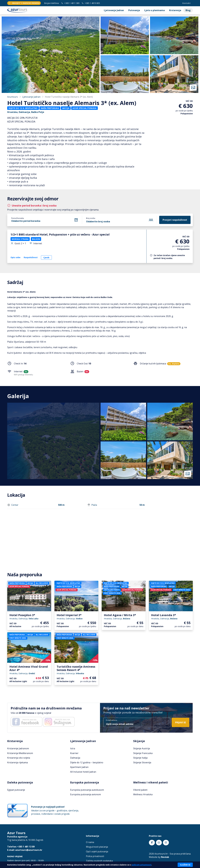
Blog (188, 10)
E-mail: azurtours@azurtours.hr (25, 850)
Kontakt (186, 3)
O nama (90, 842)
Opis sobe (15, 257)
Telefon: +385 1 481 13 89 (21, 847)
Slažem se (185, 865)
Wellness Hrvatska (143, 794)
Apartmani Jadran (79, 767)
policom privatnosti (142, 865)
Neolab (165, 857)
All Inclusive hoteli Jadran (83, 772)
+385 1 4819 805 (91, 3)
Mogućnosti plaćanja (97, 847)
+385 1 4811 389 (70, 3)
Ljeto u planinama (155, 10)
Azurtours (12, 97)
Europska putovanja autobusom (87, 790)
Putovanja (134, 10)
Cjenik (46, 258)
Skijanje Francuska (143, 753)
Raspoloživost (31, 257)
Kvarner (74, 753)
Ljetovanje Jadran (114, 10)
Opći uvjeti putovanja (97, 851)
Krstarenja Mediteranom (20, 753)
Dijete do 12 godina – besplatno (87, 762)
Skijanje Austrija (142, 748)
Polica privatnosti (95, 856)
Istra (73, 748)
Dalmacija (75, 758)
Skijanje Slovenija (142, 762)
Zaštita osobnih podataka (99, 861)
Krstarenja (175, 10)
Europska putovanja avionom (85, 794)
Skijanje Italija (140, 758)
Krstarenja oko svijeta (19, 758)
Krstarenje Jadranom (18, 748)
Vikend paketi (140, 790)
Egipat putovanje (16, 790)
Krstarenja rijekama (17, 762)
